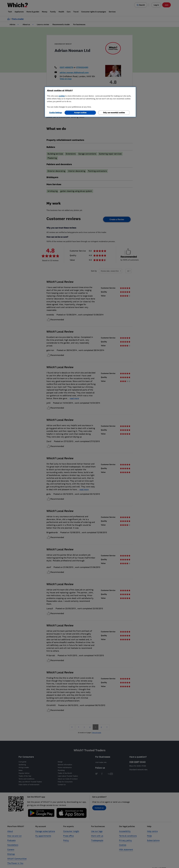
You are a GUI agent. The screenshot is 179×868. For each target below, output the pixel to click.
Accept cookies (80, 113)
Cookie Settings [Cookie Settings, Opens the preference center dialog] (56, 113)
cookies (62, 96)
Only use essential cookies (114, 113)
